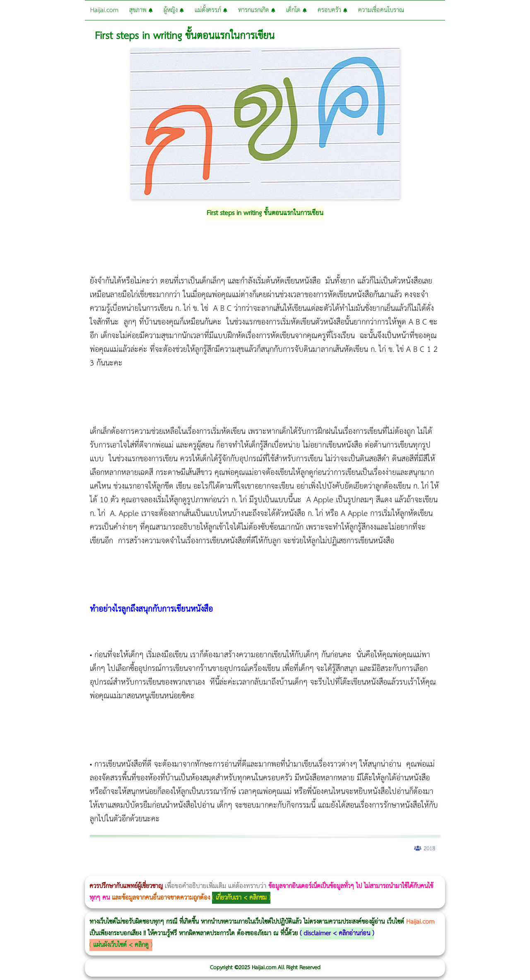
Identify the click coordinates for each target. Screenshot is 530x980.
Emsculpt (232, 870)
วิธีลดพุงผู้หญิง (148, 870)
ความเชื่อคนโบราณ (381, 10)
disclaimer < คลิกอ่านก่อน (337, 933)
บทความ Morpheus (245, 870)
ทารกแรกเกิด (257, 10)
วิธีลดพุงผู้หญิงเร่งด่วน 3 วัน (117, 870)
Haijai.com (104, 10)
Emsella (224, 870)
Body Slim (120, 870)
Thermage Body (208, 870)
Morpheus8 (113, 870)
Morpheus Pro (217, 870)
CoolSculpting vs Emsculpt (152, 870)
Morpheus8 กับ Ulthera (126, 870)
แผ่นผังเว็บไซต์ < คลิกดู (121, 945)
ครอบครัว (332, 10)
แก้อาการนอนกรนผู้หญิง (83, 870)
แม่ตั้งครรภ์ (211, 10)
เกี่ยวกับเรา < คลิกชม (241, 898)
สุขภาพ (141, 10)
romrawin (254, 870)
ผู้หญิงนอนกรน (42, 870)
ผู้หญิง (174, 10)
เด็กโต (296, 10)
